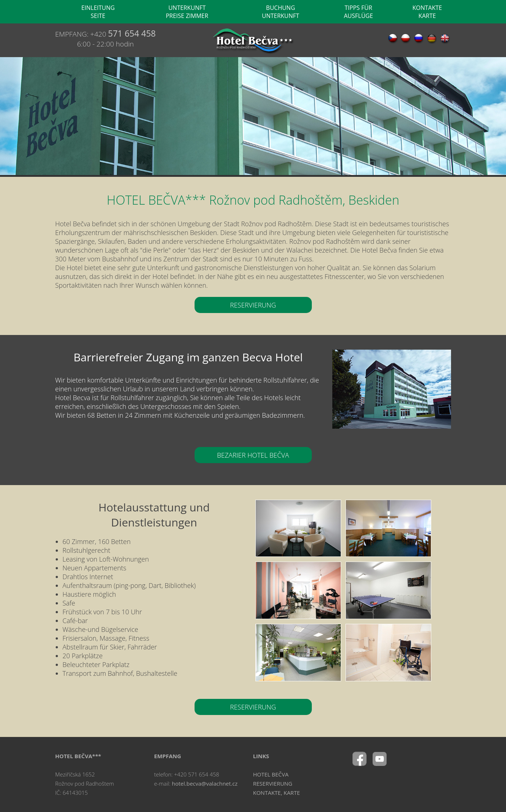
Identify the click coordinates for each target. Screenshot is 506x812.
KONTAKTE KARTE (427, 12)
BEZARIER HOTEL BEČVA (253, 455)
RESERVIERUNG (253, 305)
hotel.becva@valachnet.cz (205, 783)
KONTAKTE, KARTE (277, 793)
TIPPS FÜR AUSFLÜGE (358, 12)
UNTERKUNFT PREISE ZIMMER (187, 12)
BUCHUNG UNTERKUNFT (281, 12)
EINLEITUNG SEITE (98, 12)
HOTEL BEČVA (271, 774)
